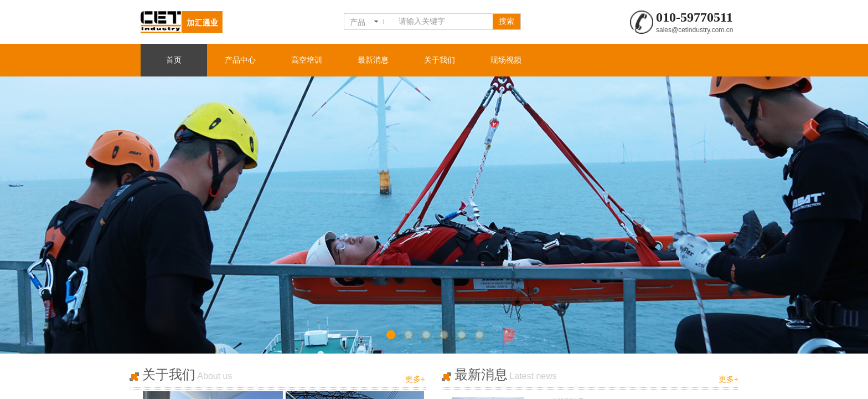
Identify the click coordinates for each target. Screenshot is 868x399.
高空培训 (307, 60)
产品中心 (240, 60)
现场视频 (506, 60)
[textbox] (443, 22)
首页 (174, 60)
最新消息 (373, 60)
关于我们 (440, 60)
